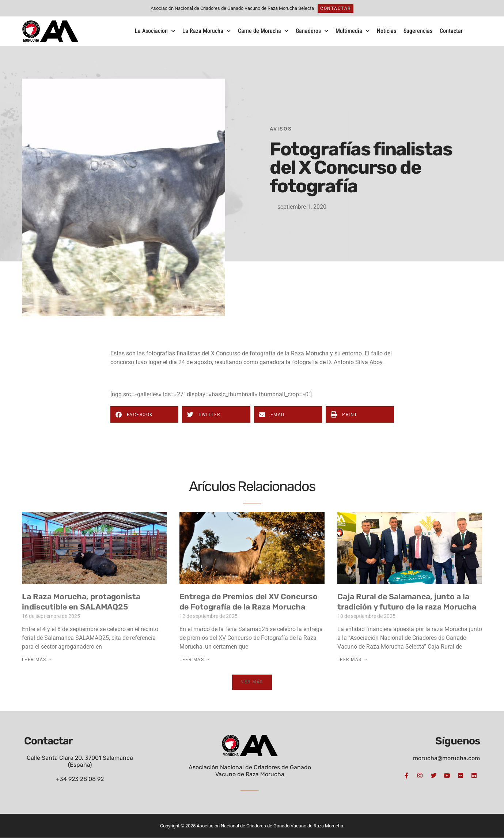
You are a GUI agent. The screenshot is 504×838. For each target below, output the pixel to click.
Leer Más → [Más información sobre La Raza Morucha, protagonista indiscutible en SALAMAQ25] (37, 660)
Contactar (451, 31)
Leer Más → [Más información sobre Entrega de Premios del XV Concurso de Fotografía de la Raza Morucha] (195, 660)
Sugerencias (418, 31)
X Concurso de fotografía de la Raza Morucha (270, 353)
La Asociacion (155, 31)
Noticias (386, 31)
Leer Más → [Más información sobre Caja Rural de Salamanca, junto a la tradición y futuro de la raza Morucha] (353, 660)
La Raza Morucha (206, 31)
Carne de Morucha (263, 31)
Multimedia (353, 31)
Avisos (281, 129)
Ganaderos (312, 31)
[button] (145, 414)
